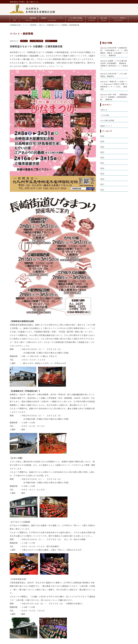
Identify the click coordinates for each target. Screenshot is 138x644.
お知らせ (104, 110)
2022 (102, 157)
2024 (102, 147)
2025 (102, 141)
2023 (102, 152)
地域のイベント (106, 126)
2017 (102, 184)
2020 (102, 168)
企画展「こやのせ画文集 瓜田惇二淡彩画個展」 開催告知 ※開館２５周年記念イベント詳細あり (114, 65)
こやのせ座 (105, 115)
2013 (102, 190)
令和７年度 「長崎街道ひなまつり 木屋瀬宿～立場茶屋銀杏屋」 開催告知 (114, 97)
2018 (102, 179)
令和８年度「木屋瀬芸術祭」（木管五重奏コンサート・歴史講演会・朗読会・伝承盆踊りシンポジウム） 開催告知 (114, 52)
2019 (102, 174)
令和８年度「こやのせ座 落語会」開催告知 (114, 75)
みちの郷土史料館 (107, 120)
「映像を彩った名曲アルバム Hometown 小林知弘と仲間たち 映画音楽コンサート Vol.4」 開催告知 (114, 85)
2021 (102, 163)
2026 (102, 136)
